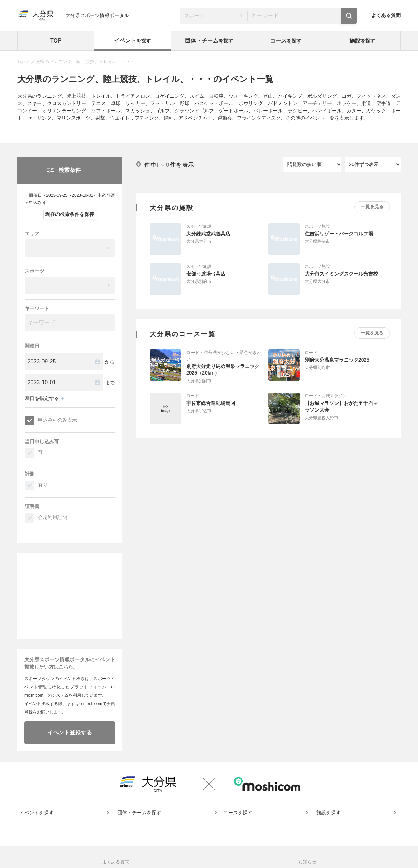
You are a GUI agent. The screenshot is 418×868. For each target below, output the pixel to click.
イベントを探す (38, 819)
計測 (30, 474)
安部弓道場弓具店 (206, 274)
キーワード (37, 308)
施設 (362, 41)
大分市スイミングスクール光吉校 (341, 274)
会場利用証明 (53, 517)
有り (43, 485)
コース (286, 41)
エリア (32, 234)
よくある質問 (386, 15)
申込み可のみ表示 (57, 420)
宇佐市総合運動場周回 (211, 403)
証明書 (32, 506)
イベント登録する (70, 733)
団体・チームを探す (140, 819)
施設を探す (329, 819)
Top (21, 62)
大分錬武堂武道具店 (208, 234)
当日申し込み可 (42, 441)
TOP (56, 41)
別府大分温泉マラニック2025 (337, 360)
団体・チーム (209, 41)
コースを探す (239, 819)
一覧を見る (372, 207)
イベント (132, 41)
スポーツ (34, 271)
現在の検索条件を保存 (70, 214)
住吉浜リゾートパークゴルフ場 (339, 234)
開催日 (32, 346)
